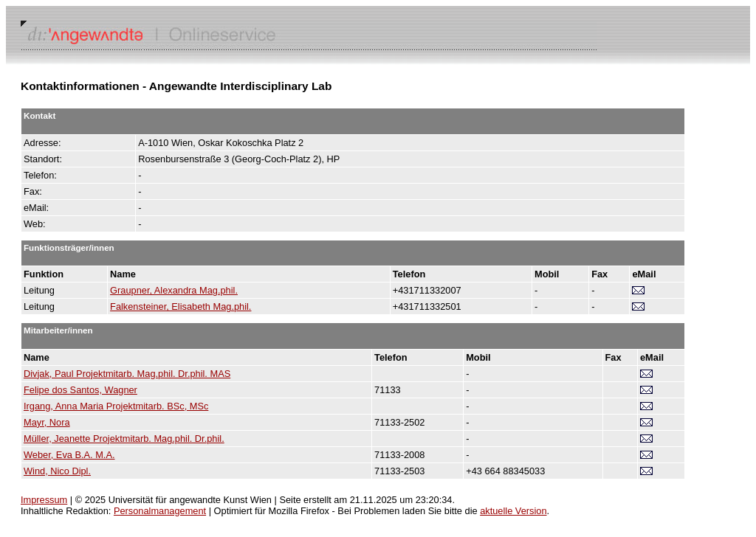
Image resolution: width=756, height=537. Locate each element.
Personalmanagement (160, 511)
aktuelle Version (513, 511)
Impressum (44, 500)
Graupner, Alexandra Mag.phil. (174, 290)
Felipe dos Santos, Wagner (80, 390)
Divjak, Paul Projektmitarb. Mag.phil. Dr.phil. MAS (127, 374)
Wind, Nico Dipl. (57, 471)
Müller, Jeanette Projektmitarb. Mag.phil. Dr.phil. (124, 439)
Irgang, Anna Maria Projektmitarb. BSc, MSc (116, 406)
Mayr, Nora (47, 422)
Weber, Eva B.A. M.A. (69, 455)
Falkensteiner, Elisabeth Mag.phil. (181, 306)
